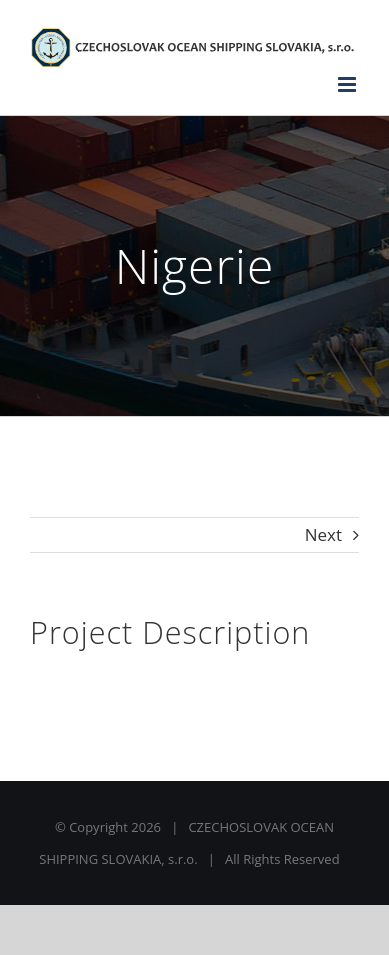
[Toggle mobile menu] (348, 84)
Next (323, 534)
